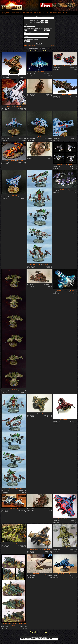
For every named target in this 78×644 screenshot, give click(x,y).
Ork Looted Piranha (35, 264)
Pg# (47, 51)
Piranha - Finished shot (36, 550)
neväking (69, 574)
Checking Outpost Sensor (9, 624)
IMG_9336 (14, 543)
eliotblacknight (40, 72)
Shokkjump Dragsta (10, 161)
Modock (15, 137)
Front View (61, 519)
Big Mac (74, 66)
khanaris (70, 95)
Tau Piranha (10, 106)
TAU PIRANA (37, 574)
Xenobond (47, 550)
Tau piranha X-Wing (62, 165)
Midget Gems (46, 264)
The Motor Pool (14, 508)
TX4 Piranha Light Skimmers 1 (62, 66)
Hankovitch (20, 161)
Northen (40, 414)
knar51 (71, 165)
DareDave (18, 106)
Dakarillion (69, 519)
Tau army (62, 189)
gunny (44, 574)
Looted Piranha (62, 95)
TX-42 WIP (65, 548)
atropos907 (71, 290)
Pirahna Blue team (61, 290)
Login (53, 46)
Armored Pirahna (65, 420)
